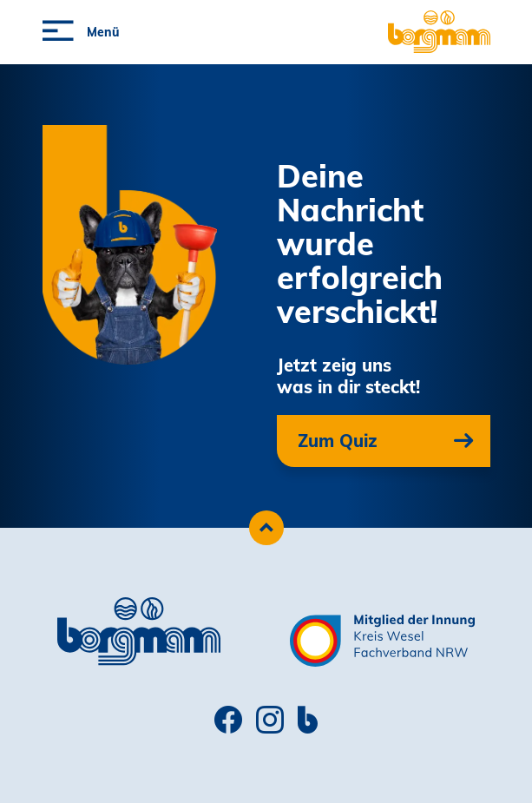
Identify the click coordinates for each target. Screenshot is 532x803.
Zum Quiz (338, 441)
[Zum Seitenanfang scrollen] (266, 528)
